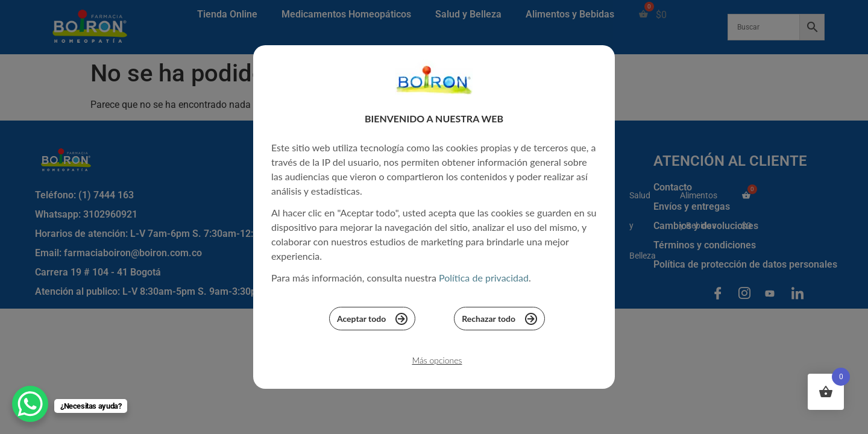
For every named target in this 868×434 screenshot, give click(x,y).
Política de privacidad (484, 281)
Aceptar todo (372, 322)
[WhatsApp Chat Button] (30, 404)
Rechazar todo (499, 322)
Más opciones (437, 364)
